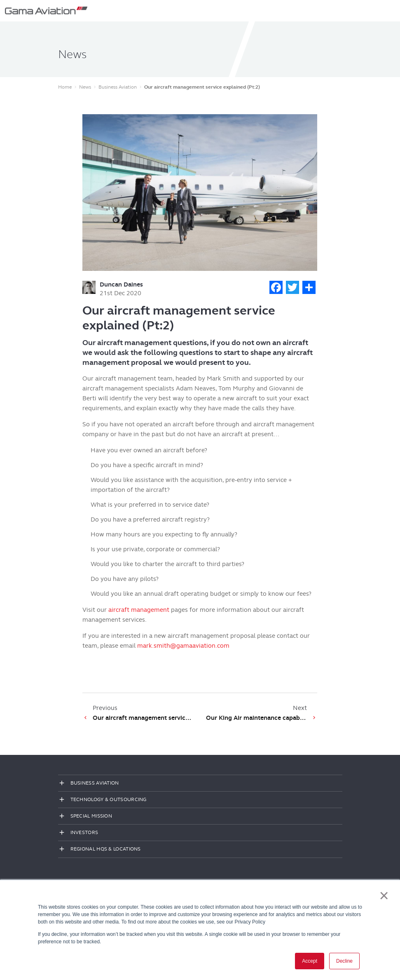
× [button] (384, 895)
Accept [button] (310, 961)
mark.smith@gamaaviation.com (183, 646)
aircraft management (139, 610)
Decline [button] (344, 961)
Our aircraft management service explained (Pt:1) (143, 718)
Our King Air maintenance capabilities (256, 718)
